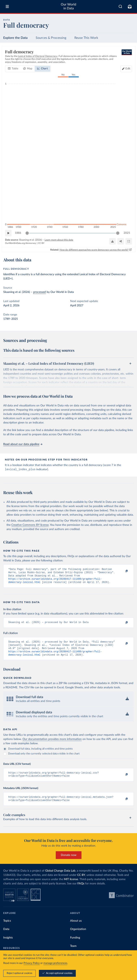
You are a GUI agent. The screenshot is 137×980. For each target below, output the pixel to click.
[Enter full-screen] (129, 241)
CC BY (41, 243)
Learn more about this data (59, 240)
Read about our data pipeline (23, 444)
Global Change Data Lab (60, 877)
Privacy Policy (32, 963)
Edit (128, 69)
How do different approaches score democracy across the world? (94, 250)
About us (76, 927)
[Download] (112, 241)
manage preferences (55, 963)
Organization (78, 936)
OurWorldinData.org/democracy (21, 243)
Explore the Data (15, 38)
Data (6, 936)
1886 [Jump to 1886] (18, 233)
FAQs (81, 890)
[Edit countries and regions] (126, 69)
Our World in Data (68, 6)
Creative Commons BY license (30, 525)
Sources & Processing (51, 38)
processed (40, 292)
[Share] (121, 241)
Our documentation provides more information (52, 744)
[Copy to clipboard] (122, 572)
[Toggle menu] (7, 7)
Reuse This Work (86, 38)
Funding (75, 944)
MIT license (71, 886)
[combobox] (120, 7)
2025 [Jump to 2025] (127, 233)
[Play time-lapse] (8, 233)
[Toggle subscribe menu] (130, 7)
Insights (8, 944)
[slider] (27, 233)
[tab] (13, 69)
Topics (7, 927)
